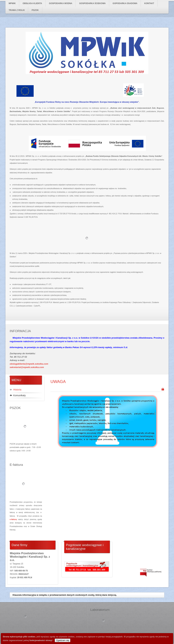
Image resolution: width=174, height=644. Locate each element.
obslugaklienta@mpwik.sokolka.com (29, 364)
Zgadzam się (63, 640)
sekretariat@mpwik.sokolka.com (27, 367)
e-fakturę (13, 519)
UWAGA (58, 382)
